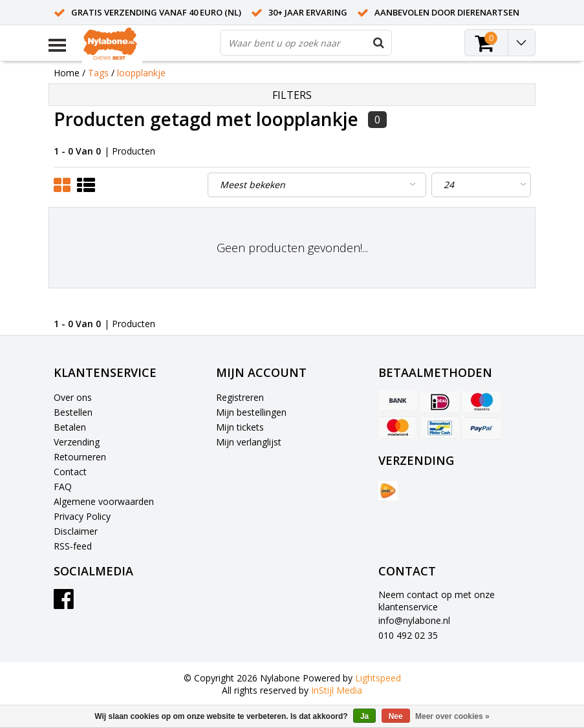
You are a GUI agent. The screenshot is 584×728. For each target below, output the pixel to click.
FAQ (63, 487)
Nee (396, 716)
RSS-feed (73, 546)
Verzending (77, 442)
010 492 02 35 (408, 635)
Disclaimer (76, 531)
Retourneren (80, 457)
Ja (364, 716)
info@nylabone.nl (414, 620)
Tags (98, 73)
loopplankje (141, 73)
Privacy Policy (82, 516)
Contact (70, 472)
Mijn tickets (240, 427)
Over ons (73, 397)
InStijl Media (337, 690)
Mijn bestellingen (251, 412)
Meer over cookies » (452, 716)
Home (67, 73)
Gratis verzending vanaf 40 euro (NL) (156, 12)
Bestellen (73, 412)
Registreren (240, 397)
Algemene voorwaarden (104, 501)
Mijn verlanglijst (249, 442)
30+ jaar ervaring (308, 12)
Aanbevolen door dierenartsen (447, 12)
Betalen (70, 427)
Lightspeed (378, 678)
